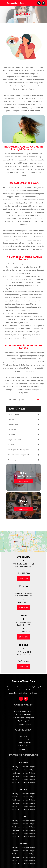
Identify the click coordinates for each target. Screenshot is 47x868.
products (11, 445)
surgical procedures (15, 440)
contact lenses (14, 425)
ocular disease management (18, 455)
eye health (12, 435)
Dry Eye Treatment (24, 724)
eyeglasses (12, 430)
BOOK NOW (23, 578)
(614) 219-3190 (24, 661)
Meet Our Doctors (24, 743)
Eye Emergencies (24, 721)
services (11, 420)
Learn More (23, 481)
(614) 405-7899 (24, 573)
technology (12, 460)
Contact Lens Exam (24, 715)
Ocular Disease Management (24, 718)
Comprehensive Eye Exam (24, 711)
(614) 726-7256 (23, 632)
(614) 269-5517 (24, 602)
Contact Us (24, 509)
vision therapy (13, 415)
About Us (24, 736)
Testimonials (24, 746)
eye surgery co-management (19, 450)
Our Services (24, 740)
